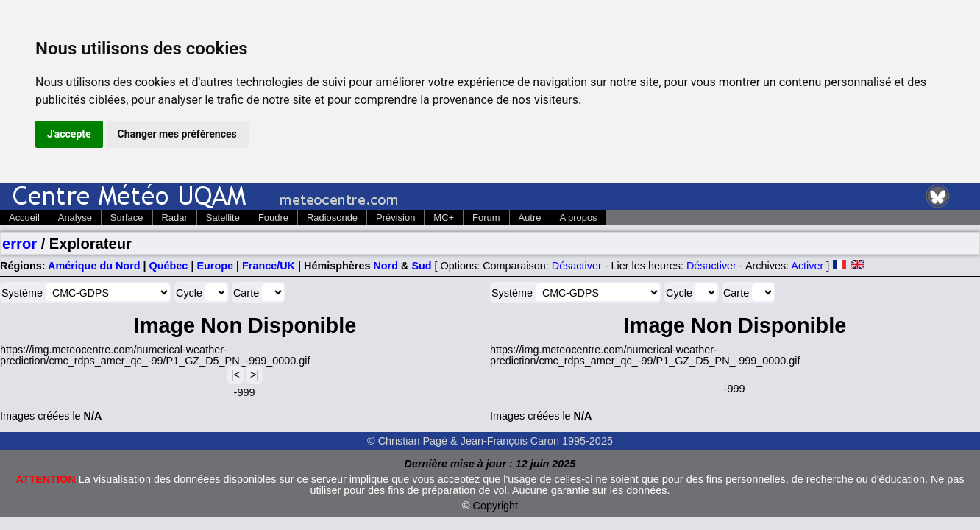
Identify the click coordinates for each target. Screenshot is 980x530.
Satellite (223, 218)
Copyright (496, 506)
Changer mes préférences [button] (177, 134)
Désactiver (577, 266)
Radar (175, 218)
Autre (530, 218)
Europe (215, 266)
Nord (386, 266)
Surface (127, 218)
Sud (421, 266)
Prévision (395, 218)
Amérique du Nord (94, 266)
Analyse (75, 218)
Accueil (24, 218)
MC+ (444, 218)
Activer (807, 266)
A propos (578, 218)
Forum (486, 218)
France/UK (269, 266)
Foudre (273, 218)
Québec (169, 266)
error (19, 244)
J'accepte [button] (69, 134)
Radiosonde (332, 218)
